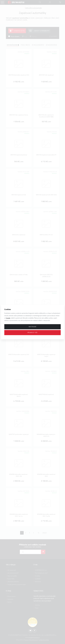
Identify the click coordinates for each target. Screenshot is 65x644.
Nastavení (33, 327)
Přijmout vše (32, 332)
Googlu (8, 318)
